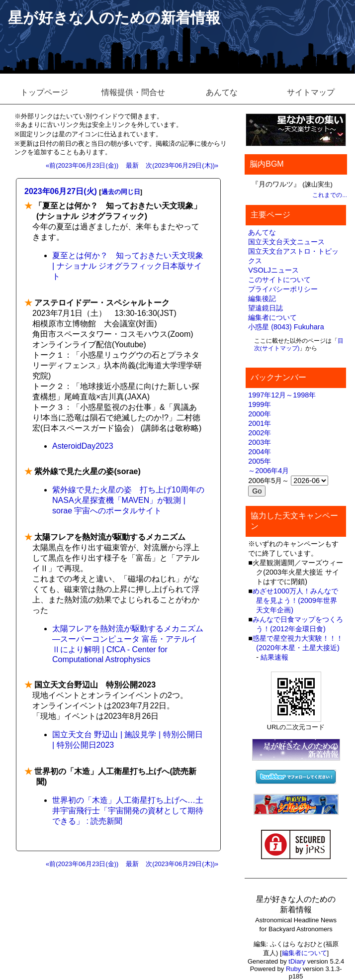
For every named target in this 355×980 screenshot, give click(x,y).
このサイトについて (279, 280)
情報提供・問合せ (133, 92)
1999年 (260, 404)
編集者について (272, 317)
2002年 (260, 433)
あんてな (222, 92)
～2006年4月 (268, 471)
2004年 (260, 452)
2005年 (260, 461)
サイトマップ (311, 92)
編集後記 (262, 298)
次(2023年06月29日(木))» (182, 165)
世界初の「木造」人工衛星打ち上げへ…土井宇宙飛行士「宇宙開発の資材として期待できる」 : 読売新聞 (128, 811)
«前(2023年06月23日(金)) (82, 165)
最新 (132, 165)
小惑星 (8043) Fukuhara (286, 327)
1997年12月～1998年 (282, 395)
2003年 (260, 442)
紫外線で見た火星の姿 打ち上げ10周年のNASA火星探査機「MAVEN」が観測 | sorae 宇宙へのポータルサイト (128, 500)
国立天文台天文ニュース (286, 242)
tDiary (297, 961)
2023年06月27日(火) (61, 191)
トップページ (44, 92)
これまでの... (330, 195)
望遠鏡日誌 (266, 308)
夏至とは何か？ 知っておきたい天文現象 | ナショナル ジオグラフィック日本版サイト (128, 266)
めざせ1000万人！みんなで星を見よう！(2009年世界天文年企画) (295, 600)
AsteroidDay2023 (83, 446)
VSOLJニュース (273, 270)
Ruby (293, 969)
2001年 (260, 423)
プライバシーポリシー (283, 289)
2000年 (260, 414)
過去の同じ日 (121, 192)
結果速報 (274, 657)
